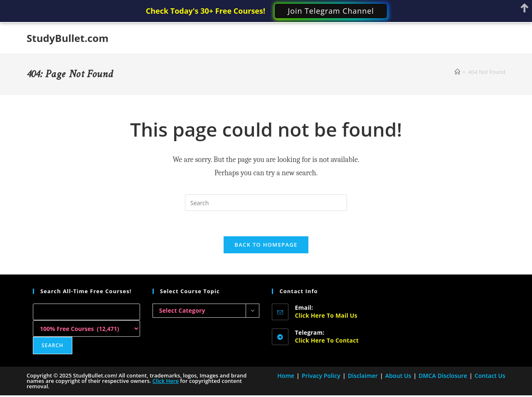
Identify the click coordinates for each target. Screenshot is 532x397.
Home (286, 376)
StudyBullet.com (68, 38)
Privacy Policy (321, 376)
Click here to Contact (326, 340)
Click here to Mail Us (326, 315)
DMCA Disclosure (443, 376)
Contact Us (490, 376)
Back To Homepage (266, 245)
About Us (398, 376)
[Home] (457, 72)
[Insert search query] (266, 203)
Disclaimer (363, 376)
